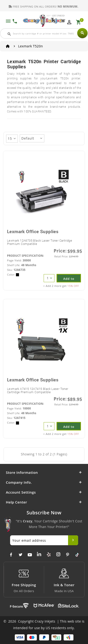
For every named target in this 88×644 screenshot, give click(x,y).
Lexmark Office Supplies (33, 231)
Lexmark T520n (30, 46)
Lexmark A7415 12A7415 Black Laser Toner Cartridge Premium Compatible (38, 390)
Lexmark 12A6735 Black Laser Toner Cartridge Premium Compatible (40, 242)
